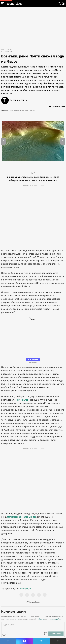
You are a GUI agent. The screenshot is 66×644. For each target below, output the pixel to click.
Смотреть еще (33, 359)
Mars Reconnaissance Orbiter (22, 517)
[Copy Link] (58, 641)
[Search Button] (59, 4)
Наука (3, 50)
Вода (7, 110)
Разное (9, 50)
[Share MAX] (25, 641)
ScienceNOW (25, 589)
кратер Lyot (22, 400)
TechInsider (14, 4)
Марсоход (24, 110)
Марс (11, 110)
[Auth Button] (63, 4)
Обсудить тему (57, 107)
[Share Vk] (8, 641)
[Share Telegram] (41, 641)
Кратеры (17, 110)
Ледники (32, 110)
